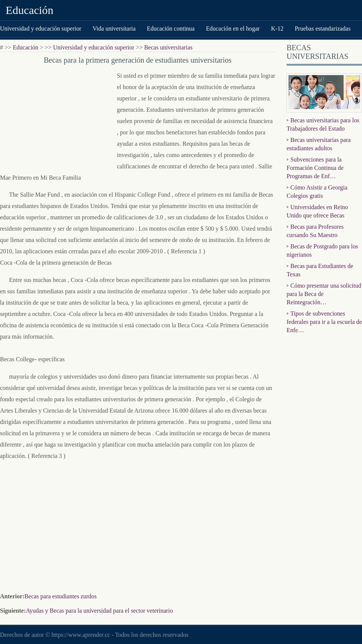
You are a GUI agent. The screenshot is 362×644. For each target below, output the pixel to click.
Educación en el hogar (233, 29)
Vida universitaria (114, 29)
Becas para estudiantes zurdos (61, 596)
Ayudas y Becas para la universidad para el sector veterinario (99, 611)
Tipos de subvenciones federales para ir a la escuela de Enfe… (324, 322)
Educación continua (171, 29)
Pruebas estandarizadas (323, 29)
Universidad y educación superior (41, 29)
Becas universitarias (168, 47)
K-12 (277, 29)
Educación (30, 10)
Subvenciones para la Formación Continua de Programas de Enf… (315, 168)
